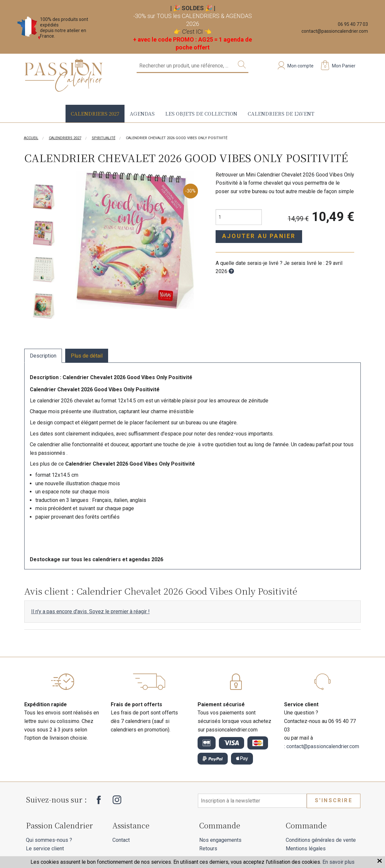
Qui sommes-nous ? (49, 840)
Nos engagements (220, 840)
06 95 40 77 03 (353, 24)
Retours (208, 849)
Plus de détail (87, 356)
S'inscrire (334, 800)
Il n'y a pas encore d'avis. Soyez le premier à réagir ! (90, 611)
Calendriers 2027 (95, 113)
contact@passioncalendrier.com (335, 31)
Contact (121, 840)
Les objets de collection (201, 113)
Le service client (45, 849)
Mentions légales (306, 849)
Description (43, 356)
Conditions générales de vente (321, 840)
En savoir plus (338, 862)
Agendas (142, 113)
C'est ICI (192, 32)
